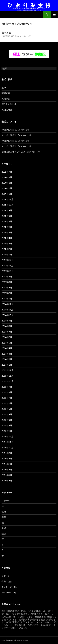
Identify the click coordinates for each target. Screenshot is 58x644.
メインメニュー (54, 15)
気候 (4, 528)
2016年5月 (7, 343)
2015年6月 (7, 403)
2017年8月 (7, 282)
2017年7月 (7, 288)
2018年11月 (7, 199)
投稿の (7, 581)
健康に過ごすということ (13, 152)
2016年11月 (7, 310)
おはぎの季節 (8, 130)
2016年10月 (7, 315)
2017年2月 (7, 293)
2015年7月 (7, 398)
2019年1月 (7, 194)
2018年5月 (7, 232)
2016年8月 (7, 326)
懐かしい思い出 (9, 104)
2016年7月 (7, 332)
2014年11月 (7, 442)
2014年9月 (7, 453)
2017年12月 (7, 260)
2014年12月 (7, 436)
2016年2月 (7, 359)
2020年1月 (7, 188)
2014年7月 (7, 464)
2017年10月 (7, 271)
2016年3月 (7, 354)
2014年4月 (7, 481)
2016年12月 (7, 304)
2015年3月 (7, 420)
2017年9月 (7, 277)
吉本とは (6, 33)
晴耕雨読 (6, 93)
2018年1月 (7, 254)
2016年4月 (7, 348)
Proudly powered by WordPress (15, 640)
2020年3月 (7, 177)
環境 (4, 534)
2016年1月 (7, 365)
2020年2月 (7, 183)
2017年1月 (7, 299)
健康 (4, 512)
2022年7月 (7, 172)
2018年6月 (7, 227)
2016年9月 (7, 321)
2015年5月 (7, 409)
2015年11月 (7, 376)
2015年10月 (7, 381)
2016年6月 (7, 337)
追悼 (4, 88)
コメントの (9, 587)
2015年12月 (7, 370)
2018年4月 (7, 238)
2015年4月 (7, 414)
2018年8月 (7, 216)
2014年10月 (7, 447)
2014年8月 (7, 458)
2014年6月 (7, 469)
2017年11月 (7, 265)
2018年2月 (7, 249)
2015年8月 (7, 392)
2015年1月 (7, 431)
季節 (4, 517)
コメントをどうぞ (23, 36)
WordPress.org (9, 592)
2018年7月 (7, 221)
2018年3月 (7, 243)
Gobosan (22, 135)
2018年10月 (7, 205)
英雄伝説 (6, 99)
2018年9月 (7, 210)
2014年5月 (7, 475)
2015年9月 (7, 387)
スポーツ (6, 501)
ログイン (6, 576)
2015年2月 (7, 425)
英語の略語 (7, 110)
